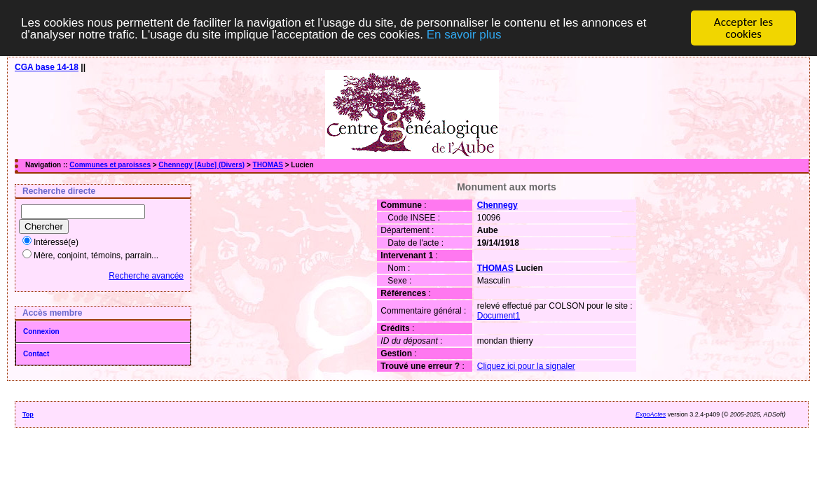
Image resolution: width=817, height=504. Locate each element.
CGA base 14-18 (47, 67)
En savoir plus (464, 34)
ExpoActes (651, 414)
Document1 (499, 316)
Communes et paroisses (110, 165)
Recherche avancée (146, 276)
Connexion (41, 331)
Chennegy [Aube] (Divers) (201, 165)
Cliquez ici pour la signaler (526, 366)
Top (28, 414)
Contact (36, 354)
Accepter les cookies (743, 28)
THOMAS (268, 165)
